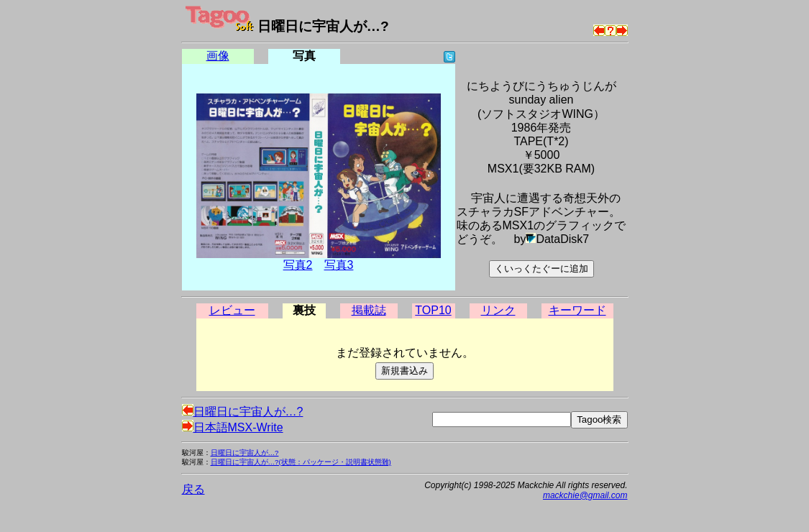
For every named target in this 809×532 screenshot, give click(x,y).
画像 (218, 56)
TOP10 (433, 310)
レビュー (232, 310)
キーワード (577, 310)
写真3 (339, 265)
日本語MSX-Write (233, 427)
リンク (498, 310)
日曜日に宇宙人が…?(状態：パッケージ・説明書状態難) (301, 462)
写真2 (298, 265)
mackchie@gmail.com (585, 495)
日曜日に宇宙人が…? (243, 412)
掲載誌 (369, 310)
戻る (193, 489)
